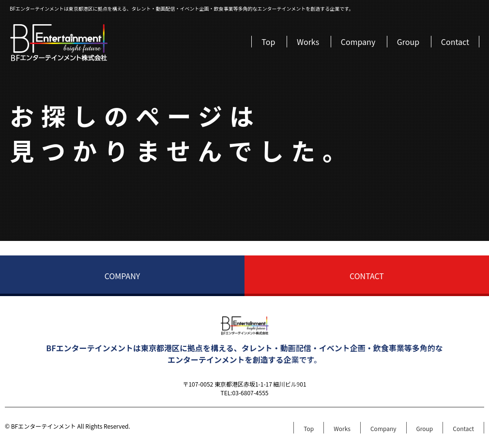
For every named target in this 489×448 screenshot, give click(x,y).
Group (408, 42)
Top (268, 42)
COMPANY (122, 276)
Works (308, 42)
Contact (455, 42)
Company (358, 42)
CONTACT (367, 276)
